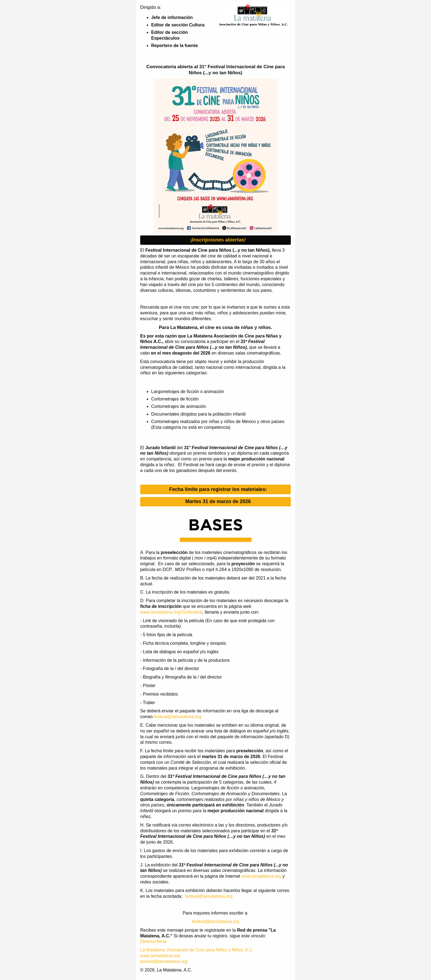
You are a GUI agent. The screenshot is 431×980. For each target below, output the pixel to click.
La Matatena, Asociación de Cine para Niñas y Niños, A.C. (197, 950)
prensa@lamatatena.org (164, 961)
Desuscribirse (154, 941)
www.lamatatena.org (261, 876)
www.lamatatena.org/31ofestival (171, 612)
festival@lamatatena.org (178, 717)
